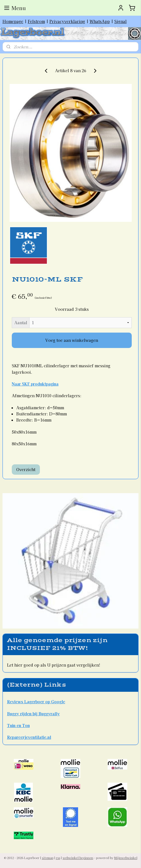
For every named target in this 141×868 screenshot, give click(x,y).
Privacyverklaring (67, 21)
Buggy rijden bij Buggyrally (33, 714)
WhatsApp (100, 21)
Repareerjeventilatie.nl (29, 737)
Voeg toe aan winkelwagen (72, 340)
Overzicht (26, 469)
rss (58, 858)
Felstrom (36, 21)
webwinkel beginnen (78, 858)
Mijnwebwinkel (126, 858)
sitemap (48, 858)
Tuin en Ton (18, 725)
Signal (120, 21)
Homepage (13, 21)
